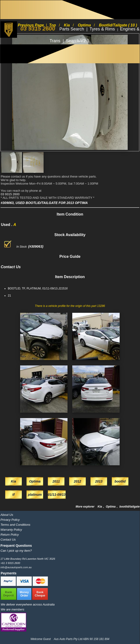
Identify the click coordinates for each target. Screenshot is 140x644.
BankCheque (40, 594)
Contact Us (8, 540)
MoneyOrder (24, 594)
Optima (111, 507)
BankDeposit (9, 594)
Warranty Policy (11, 530)
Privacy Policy (10, 520)
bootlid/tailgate (129, 507)
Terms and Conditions (15, 525)
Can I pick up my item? (16, 551)
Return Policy (10, 535)
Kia (100, 507)
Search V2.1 (78, 41)
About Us (7, 515)
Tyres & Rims (103, 29)
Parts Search (72, 29)
